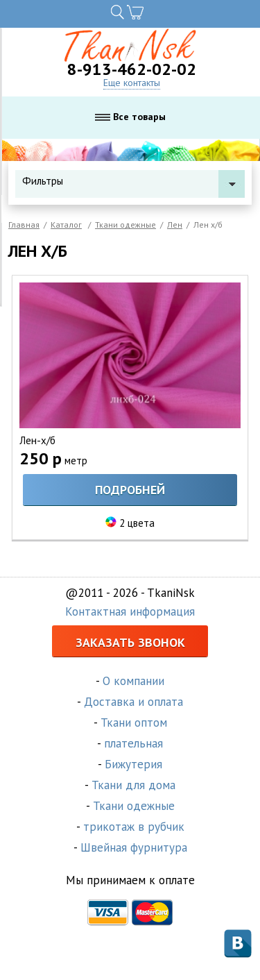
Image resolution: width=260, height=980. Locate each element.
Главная (24, 225)
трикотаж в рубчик (134, 827)
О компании (133, 681)
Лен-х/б (37, 440)
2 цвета (137, 523)
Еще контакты (132, 83)
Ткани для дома (133, 785)
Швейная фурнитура (134, 847)
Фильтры (133, 181)
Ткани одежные (125, 225)
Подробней (130, 490)
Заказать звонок (130, 642)
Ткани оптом (134, 723)
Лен (175, 225)
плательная (133, 743)
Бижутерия (133, 764)
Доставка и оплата (133, 702)
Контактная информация (130, 611)
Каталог (66, 225)
